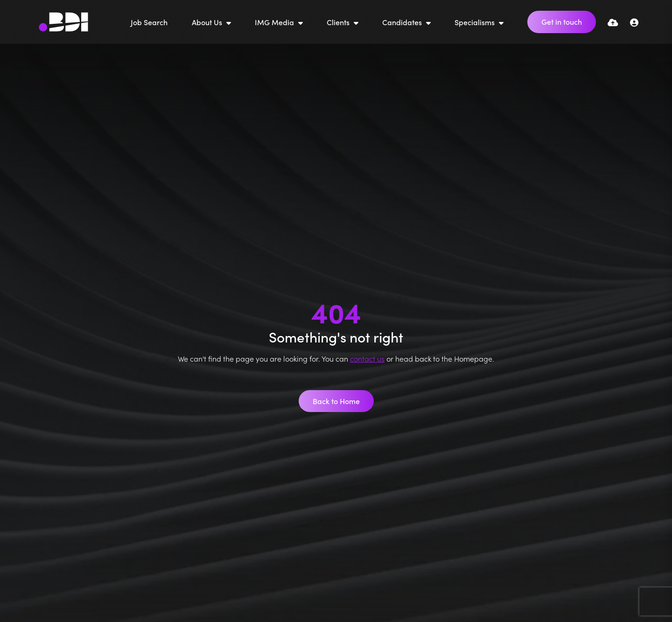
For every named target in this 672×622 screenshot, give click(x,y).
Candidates (403, 22)
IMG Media (275, 22)
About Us (208, 22)
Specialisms (476, 22)
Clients (339, 22)
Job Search (149, 22)
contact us (367, 358)
